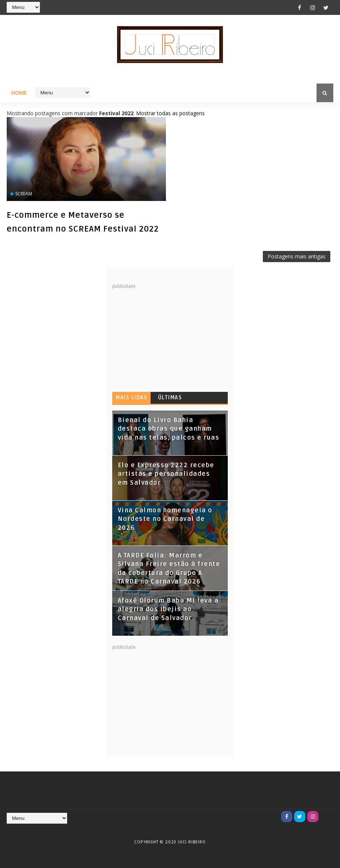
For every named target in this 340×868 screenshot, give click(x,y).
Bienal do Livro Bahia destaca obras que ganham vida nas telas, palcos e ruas (169, 429)
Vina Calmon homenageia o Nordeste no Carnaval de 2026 (165, 519)
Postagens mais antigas (297, 256)
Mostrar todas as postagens (170, 113)
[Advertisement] (168, 336)
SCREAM (24, 194)
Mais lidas (131, 398)
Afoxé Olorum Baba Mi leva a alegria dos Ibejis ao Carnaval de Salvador (168, 609)
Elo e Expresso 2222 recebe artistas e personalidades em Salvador (166, 474)
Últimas (170, 398)
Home (19, 93)
